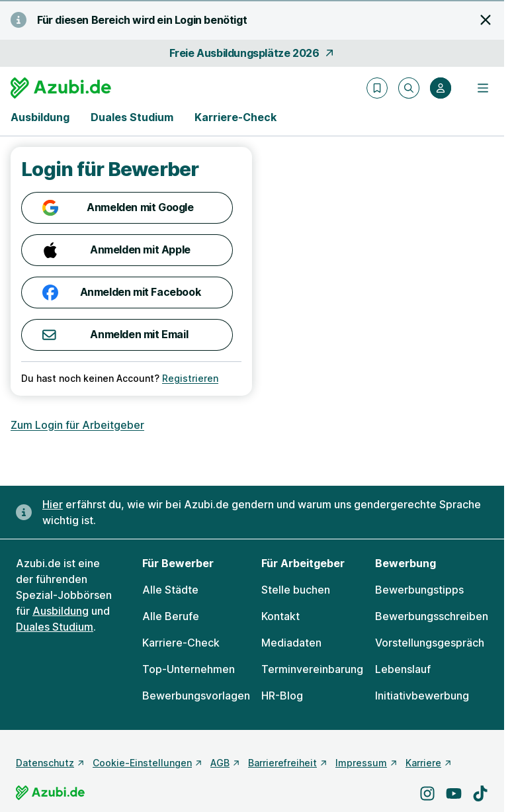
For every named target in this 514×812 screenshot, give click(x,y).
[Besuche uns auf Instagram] (427, 793)
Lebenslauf (403, 669)
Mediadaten (291, 643)
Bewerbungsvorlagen (196, 696)
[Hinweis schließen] (486, 20)
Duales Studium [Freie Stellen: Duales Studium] (55, 627)
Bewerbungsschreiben (432, 616)
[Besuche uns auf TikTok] (480, 793)
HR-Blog (282, 696)
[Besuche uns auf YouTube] (454, 793)
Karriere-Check (236, 117)
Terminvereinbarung (312, 669)
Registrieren (190, 378)
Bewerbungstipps (419, 590)
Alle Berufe (171, 616)
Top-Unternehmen (189, 669)
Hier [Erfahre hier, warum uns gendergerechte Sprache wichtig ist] (53, 504)
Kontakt (280, 616)
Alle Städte (170, 590)
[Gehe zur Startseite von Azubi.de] (61, 88)
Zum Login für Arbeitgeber (77, 425)
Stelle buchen (296, 590)
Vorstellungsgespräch (430, 643)
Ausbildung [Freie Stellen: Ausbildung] (61, 611)
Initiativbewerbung (422, 696)
